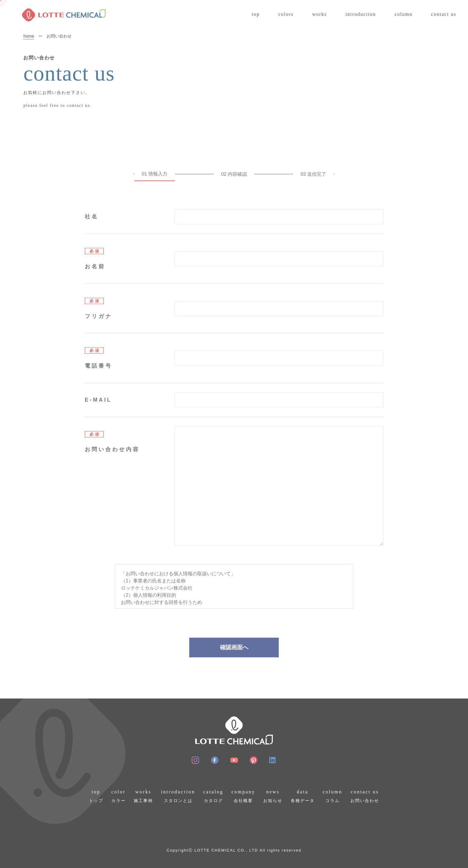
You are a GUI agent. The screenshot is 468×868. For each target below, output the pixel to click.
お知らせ (273, 795)
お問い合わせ (365, 795)
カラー (118, 795)
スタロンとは (178, 795)
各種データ (303, 795)
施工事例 (143, 795)
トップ (96, 795)
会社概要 (243, 795)
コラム (332, 795)
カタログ (213, 795)
